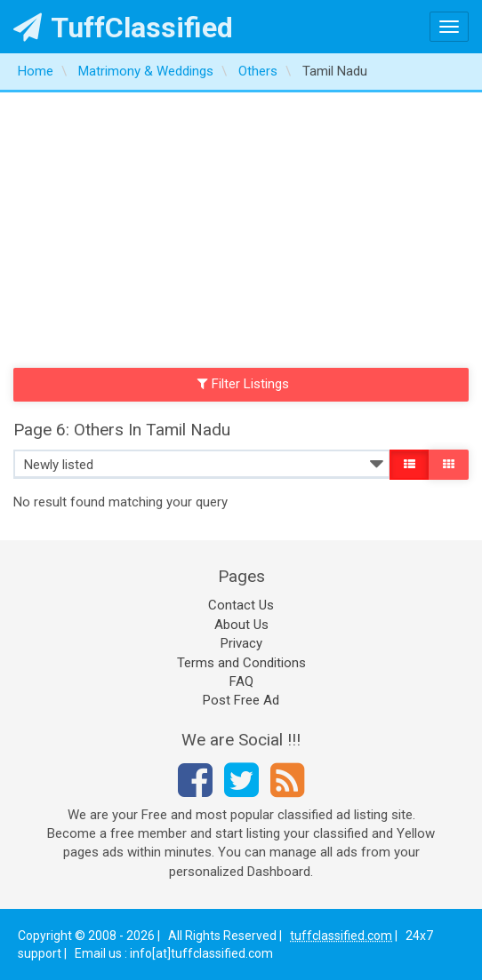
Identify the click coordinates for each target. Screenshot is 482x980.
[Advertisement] (241, 226)
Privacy (241, 643)
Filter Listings (244, 384)
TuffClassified (123, 28)
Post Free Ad (241, 700)
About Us (241, 625)
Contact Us (241, 605)
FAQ (241, 681)
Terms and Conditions (241, 663)
